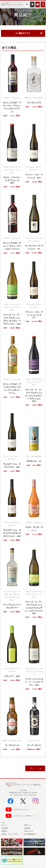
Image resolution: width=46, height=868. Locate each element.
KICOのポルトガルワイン (22, 810)
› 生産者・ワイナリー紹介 (9, 834)
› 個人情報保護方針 (30, 834)
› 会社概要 (4, 828)
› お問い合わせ (28, 831)
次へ (32, 768)
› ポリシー (4, 825)
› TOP (3, 822)
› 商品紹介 (4, 831)
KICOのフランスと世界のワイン (24, 816)
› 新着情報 (27, 828)
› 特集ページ (27, 825)
